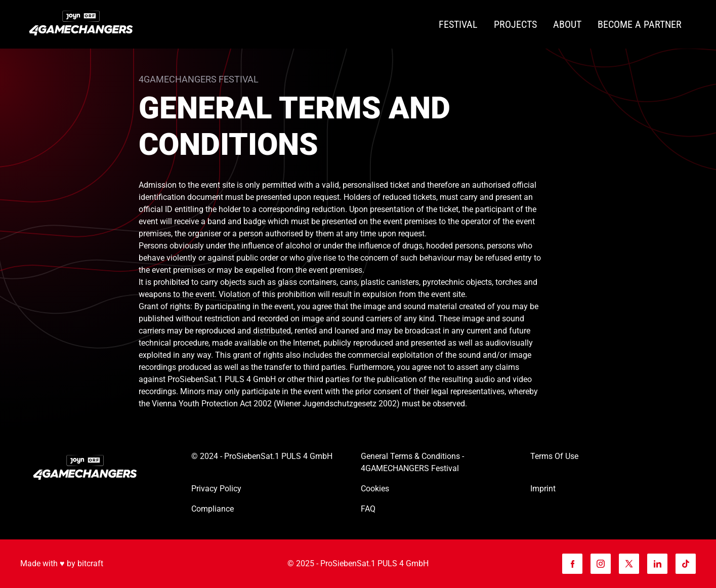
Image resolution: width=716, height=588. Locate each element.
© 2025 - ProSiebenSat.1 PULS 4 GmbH (358, 563)
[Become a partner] (640, 25)
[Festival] (458, 25)
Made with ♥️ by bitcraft (62, 563)
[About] (567, 25)
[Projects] (515, 25)
